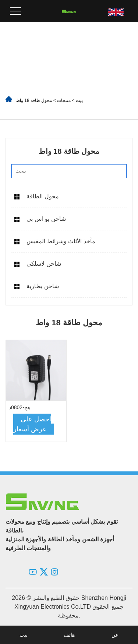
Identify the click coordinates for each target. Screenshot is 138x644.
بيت (79, 100)
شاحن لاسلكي (44, 264)
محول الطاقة (43, 196)
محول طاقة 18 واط (34, 100)
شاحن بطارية (43, 286)
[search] (119, 171)
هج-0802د (20, 407)
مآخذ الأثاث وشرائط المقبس (61, 241)
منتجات (64, 100)
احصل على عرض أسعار (32, 424)
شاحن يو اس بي (46, 219)
